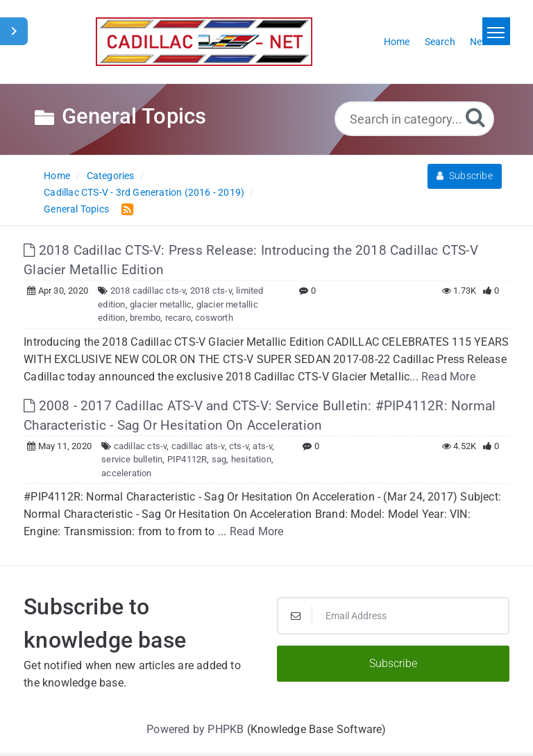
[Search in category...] (414, 119)
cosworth (214, 318)
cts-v (239, 446)
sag (219, 459)
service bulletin (132, 459)
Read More (448, 377)
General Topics (76, 209)
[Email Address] (393, 616)
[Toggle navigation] (496, 31)
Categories (111, 176)
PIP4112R (187, 459)
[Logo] (204, 42)
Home (57, 176)
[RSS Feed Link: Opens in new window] (125, 209)
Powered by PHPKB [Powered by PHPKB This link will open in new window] (195, 729)
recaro (178, 318)
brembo (145, 318)
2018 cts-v (211, 291)
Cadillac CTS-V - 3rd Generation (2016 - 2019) (144, 192)
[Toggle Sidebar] (14, 31)
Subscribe (465, 176)
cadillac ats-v (198, 446)
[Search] (475, 117)
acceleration (126, 473)
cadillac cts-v (141, 446)
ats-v (262, 446)
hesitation (251, 459)
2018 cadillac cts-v (148, 291)
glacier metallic (161, 304)
